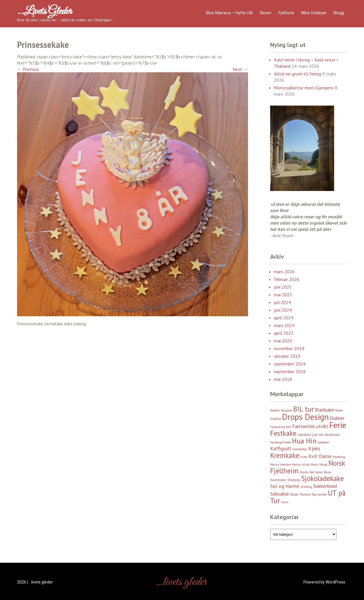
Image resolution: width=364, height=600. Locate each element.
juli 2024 (282, 302)
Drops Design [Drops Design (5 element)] (305, 417)
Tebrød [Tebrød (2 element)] (294, 494)
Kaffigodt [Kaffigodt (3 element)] (281, 448)
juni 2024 (283, 310)
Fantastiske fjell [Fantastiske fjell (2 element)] (281, 427)
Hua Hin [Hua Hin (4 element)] (304, 441)
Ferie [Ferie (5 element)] (338, 425)
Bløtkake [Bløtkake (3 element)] (324, 410)
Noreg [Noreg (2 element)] (323, 465)
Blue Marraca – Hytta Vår (230, 13)
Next (240, 69)
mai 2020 (283, 341)
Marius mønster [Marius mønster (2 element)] (281, 465)
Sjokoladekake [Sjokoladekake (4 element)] (322, 478)
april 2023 (284, 333)
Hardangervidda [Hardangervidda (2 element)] (281, 442)
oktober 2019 (287, 356)
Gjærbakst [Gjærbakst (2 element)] (304, 435)
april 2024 (284, 318)
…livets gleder (44, 11)
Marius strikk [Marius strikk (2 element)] (301, 465)
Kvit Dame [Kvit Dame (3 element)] (320, 456)
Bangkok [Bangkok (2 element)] (287, 410)
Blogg (339, 13)
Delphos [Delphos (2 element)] (276, 419)
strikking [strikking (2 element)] (306, 487)
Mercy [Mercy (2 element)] (314, 465)
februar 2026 (287, 279)
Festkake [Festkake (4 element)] (283, 433)
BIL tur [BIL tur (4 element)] (303, 409)
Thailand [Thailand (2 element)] (305, 494)
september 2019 (290, 364)
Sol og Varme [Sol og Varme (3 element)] (285, 486)
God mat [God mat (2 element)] (318, 435)
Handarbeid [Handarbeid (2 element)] (332, 435)
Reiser (266, 13)
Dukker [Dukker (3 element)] (337, 418)
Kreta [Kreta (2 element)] (304, 457)
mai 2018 (283, 379)
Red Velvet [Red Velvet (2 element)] (316, 472)
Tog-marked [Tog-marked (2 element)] (319, 494)
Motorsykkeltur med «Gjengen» (304, 88)
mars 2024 (284, 325)
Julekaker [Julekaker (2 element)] (323, 442)
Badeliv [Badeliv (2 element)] (275, 410)
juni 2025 (283, 287)
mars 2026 (284, 272)
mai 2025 (283, 295)
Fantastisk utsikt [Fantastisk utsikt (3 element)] (310, 426)
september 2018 (290, 371)
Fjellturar (286, 13)
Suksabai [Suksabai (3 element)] (279, 494)
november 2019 (289, 348)
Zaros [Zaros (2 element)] (285, 502)
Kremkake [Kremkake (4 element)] (285, 455)
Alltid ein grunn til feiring (297, 74)
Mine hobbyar (314, 13)
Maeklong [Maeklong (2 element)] (339, 457)
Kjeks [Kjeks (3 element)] (314, 448)
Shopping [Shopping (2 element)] (294, 480)
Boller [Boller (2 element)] (339, 410)
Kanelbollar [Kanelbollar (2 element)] (300, 449)
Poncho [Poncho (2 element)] (304, 472)
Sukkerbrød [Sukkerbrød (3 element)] (325, 486)
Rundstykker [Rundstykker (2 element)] (278, 480)
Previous (28, 69)
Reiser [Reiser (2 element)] (328, 472)
